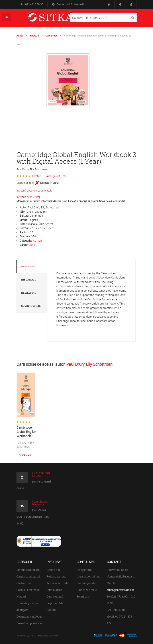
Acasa (20, 35)
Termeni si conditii (58, 583)
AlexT (33, 635)
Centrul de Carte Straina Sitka (57, 19)
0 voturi (37, 176)
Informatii (29, 280)
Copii (32, 245)
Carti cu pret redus (28, 590)
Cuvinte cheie (31, 306)
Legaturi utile (55, 603)
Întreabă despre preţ (28, 197)
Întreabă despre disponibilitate (35, 190)
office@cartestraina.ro (121, 590)
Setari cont (83, 597)
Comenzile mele (87, 590)
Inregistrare (84, 570)
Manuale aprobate (28, 570)
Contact (51, 610)
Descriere (28, 266)
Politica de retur (57, 576)
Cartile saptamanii (28, 576)
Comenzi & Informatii (68, 4)
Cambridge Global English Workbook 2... (26, 432)
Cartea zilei (24, 583)
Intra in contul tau (88, 576)
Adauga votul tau (56, 176)
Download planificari (30, 623)
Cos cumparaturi (87, 583)
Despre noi (53, 570)
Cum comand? (56, 597)
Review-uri (29, 293)
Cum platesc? (55, 590)
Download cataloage (29, 617)
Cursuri (38, 240)
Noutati (21, 597)
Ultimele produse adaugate (27, 607)
